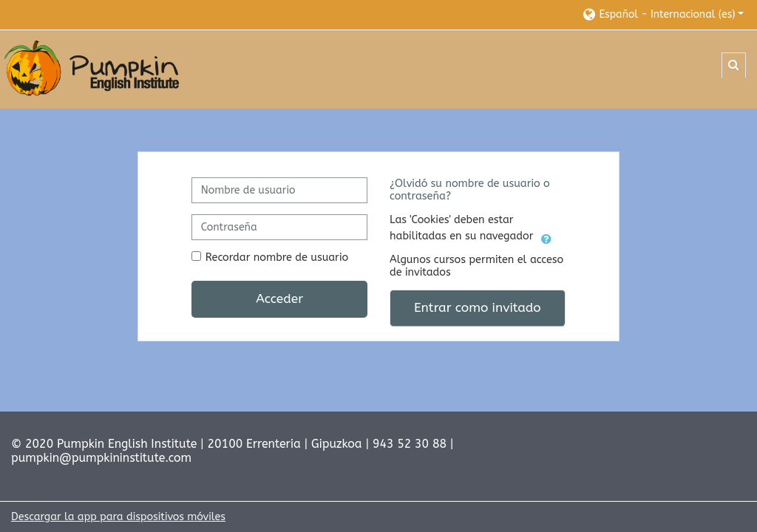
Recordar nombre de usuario (277, 258)
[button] (662, 14)
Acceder (279, 299)
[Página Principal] (92, 69)
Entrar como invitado (477, 308)
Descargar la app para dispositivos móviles (118, 517)
